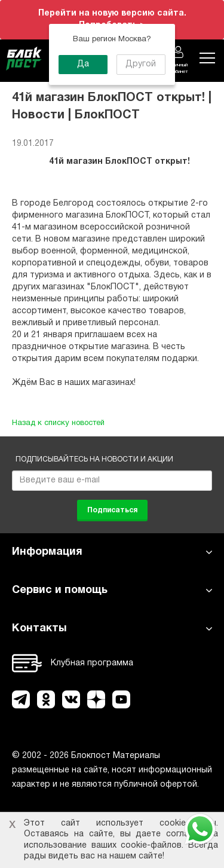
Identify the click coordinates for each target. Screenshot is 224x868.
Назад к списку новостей (58, 423)
